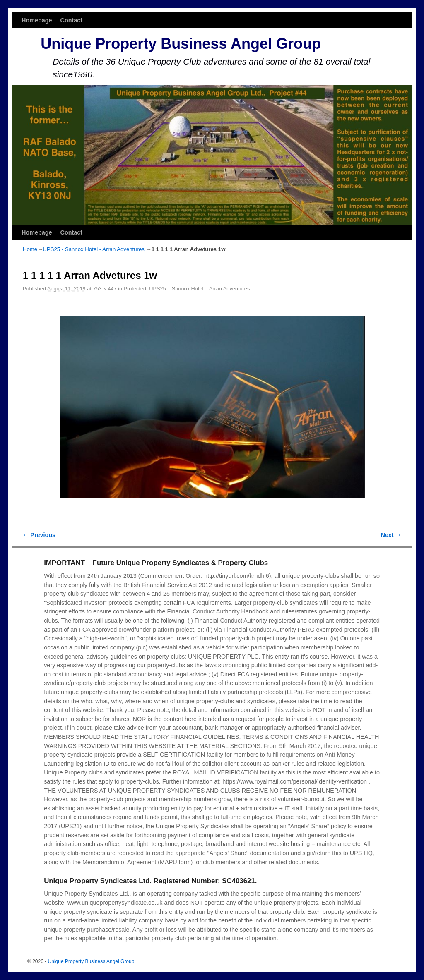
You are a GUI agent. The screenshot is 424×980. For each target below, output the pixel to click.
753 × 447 (105, 289)
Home (30, 249)
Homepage (37, 20)
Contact (72, 20)
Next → (391, 535)
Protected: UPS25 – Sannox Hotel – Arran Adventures (187, 289)
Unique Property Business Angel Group (181, 44)
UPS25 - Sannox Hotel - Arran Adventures (94, 249)
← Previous (39, 535)
